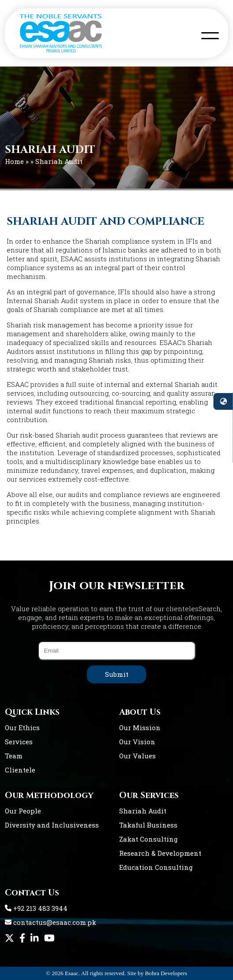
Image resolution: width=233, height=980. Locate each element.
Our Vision (137, 742)
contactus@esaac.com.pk (51, 922)
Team (14, 756)
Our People (23, 811)
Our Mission (140, 728)
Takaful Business (148, 825)
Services (19, 742)
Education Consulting (156, 867)
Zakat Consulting (148, 839)
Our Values (137, 756)
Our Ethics (22, 728)
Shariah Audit (143, 811)
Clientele (20, 770)
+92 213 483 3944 (36, 908)
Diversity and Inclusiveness (52, 825)
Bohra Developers (166, 973)
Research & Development (160, 853)
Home (14, 161)
